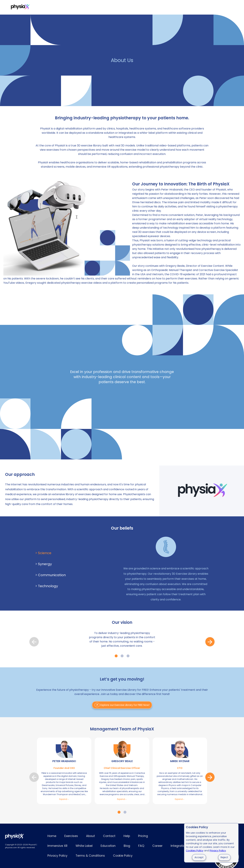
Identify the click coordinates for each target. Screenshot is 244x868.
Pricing (60, 7)
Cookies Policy (195, 851)
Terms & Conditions (90, 856)
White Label (104, 7)
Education (108, 846)
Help (127, 836)
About (90, 836)
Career (157, 846)
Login (203, 7)
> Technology (47, 586)
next (210, 642)
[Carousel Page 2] (122, 656)
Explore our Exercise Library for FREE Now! (122, 705)
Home (52, 836)
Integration (179, 846)
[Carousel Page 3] (128, 656)
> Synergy (44, 564)
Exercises (42, 7)
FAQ (141, 846)
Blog (127, 846)
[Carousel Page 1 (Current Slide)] (116, 656)
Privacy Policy (218, 851)
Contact (109, 836)
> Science (43, 553)
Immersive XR (80, 7)
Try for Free (222, 7)
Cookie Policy (123, 856)
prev (34, 642)
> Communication (50, 575)
